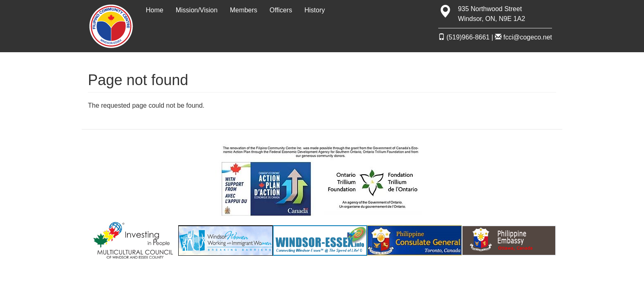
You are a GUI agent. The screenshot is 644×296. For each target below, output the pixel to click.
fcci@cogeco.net (523, 37)
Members (244, 10)
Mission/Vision (197, 10)
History (315, 10)
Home (155, 10)
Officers (281, 10)
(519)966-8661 (464, 37)
